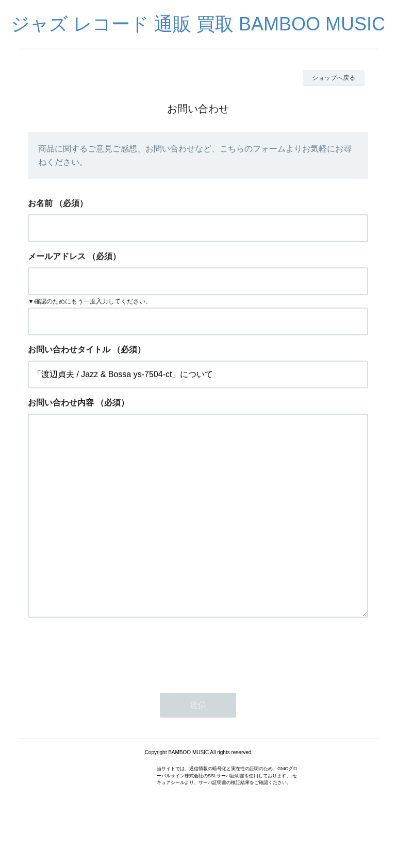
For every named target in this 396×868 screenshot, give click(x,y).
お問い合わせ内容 (61, 403)
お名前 (40, 203)
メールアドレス (57, 256)
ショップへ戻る (334, 78)
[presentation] (106, 693)
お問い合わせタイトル (69, 350)
